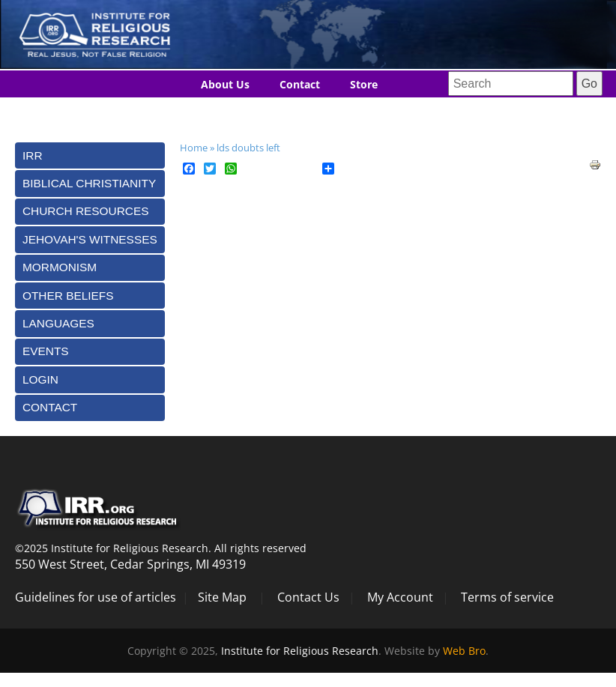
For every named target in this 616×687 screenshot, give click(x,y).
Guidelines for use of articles (96, 597)
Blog (212, 112)
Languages (281, 112)
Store (364, 84)
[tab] (90, 155)
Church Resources (85, 211)
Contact (300, 84)
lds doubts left (248, 148)
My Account (400, 597)
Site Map (222, 597)
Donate (357, 112)
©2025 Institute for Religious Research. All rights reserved (161, 548)
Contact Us (308, 597)
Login (40, 379)
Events (46, 351)
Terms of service (507, 597)
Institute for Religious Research (300, 651)
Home (194, 148)
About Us (225, 84)
